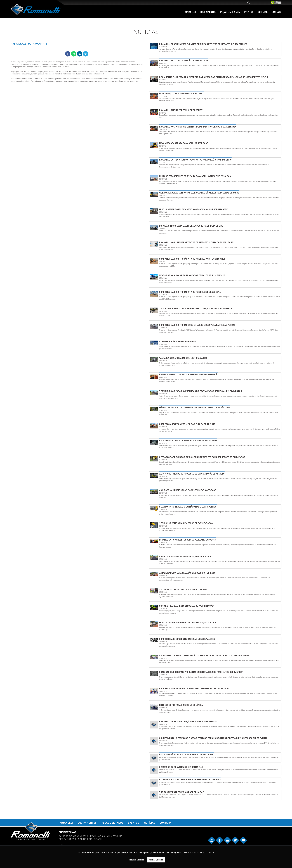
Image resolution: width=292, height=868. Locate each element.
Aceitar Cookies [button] (156, 860)
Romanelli (190, 12)
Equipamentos (208, 12)
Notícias (263, 12)
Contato (277, 12)
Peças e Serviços (230, 12)
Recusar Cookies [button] (136, 860)
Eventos (249, 12)
